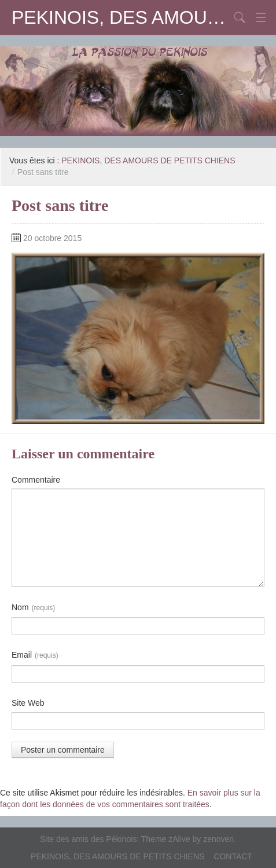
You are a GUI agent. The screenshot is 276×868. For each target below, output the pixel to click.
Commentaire (36, 480)
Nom (33, 608)
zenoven (218, 839)
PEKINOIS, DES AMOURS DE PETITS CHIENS (121, 17)
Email (35, 655)
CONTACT (233, 856)
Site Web (28, 703)
